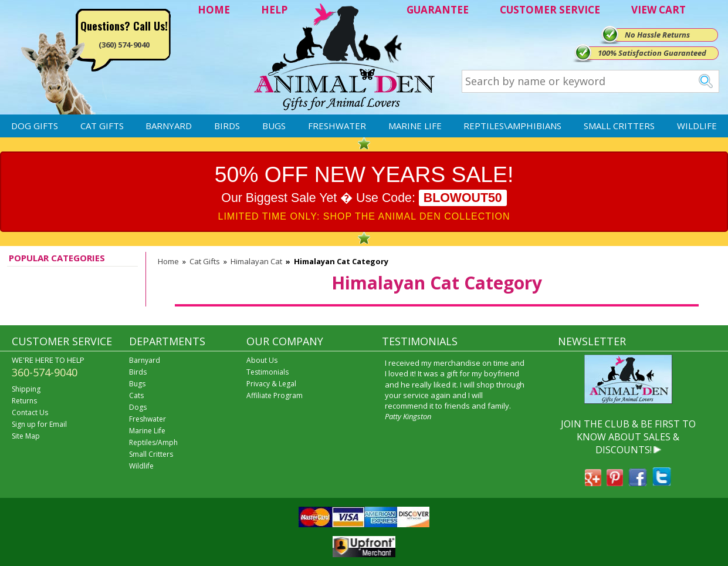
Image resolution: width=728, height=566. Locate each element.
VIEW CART (658, 10)
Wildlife (697, 126)
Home (168, 261)
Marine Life (415, 126)
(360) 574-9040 (124, 45)
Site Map (26, 436)
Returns (24, 401)
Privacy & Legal (271, 384)
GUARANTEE (438, 10)
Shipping (26, 389)
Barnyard (169, 126)
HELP (274, 10)
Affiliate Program (275, 395)
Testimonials (268, 372)
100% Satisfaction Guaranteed (652, 53)
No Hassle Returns (657, 35)
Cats (136, 395)
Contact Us (30, 412)
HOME (214, 10)
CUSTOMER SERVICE (550, 10)
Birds (227, 126)
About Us (262, 360)
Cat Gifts (102, 126)
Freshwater (337, 126)
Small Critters (619, 126)
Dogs (138, 407)
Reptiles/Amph (153, 442)
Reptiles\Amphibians (512, 126)
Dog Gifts (35, 126)
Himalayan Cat (256, 261)
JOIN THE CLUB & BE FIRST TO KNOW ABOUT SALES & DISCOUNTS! (628, 437)
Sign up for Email (39, 424)
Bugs (274, 126)
